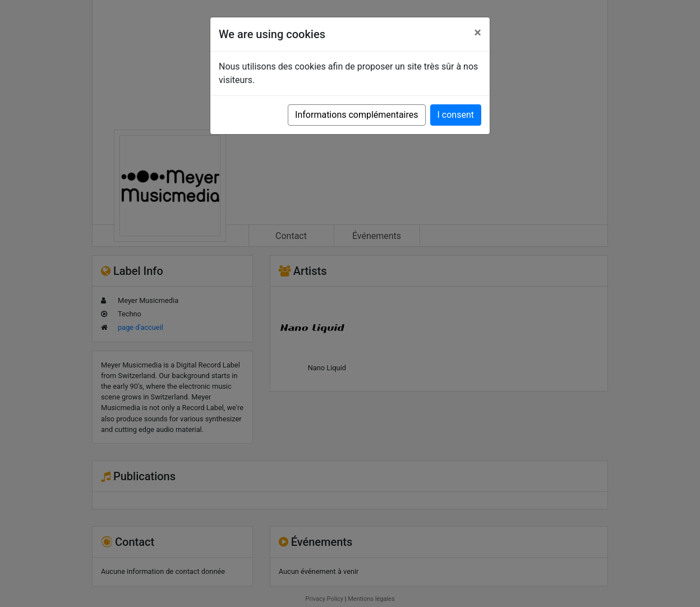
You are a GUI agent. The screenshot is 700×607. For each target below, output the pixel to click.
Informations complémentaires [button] (356, 115)
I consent (456, 115)
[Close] (478, 33)
